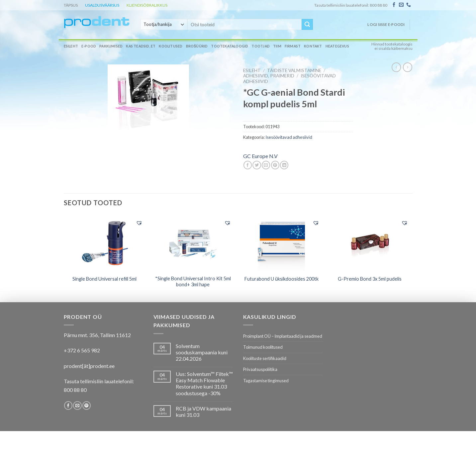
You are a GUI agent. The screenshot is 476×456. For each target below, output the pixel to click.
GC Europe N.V (260, 156)
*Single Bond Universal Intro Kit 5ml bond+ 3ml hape (193, 282)
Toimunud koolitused (263, 347)
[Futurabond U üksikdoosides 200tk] (282, 243)
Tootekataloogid (230, 46)
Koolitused (171, 46)
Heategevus (337, 46)
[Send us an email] (401, 5)
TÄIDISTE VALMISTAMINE (294, 70)
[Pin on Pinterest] (275, 165)
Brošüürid (197, 46)
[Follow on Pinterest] (87, 406)
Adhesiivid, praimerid (269, 76)
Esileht (71, 46)
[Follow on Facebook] (394, 5)
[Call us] (409, 5)
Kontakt (313, 46)
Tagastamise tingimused (266, 381)
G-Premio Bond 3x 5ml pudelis (370, 279)
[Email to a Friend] (266, 165)
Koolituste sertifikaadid (265, 358)
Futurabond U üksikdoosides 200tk (282, 279)
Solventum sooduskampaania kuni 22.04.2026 (202, 352)
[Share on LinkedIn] (284, 165)
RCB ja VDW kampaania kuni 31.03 (203, 411)
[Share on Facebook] (248, 165)
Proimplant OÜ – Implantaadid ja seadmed (283, 336)
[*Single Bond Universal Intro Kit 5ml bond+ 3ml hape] (193, 243)
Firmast (293, 46)
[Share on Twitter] (257, 165)
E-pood (89, 46)
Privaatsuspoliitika (260, 369)
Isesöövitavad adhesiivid (289, 137)
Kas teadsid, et (141, 46)
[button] (139, 223)
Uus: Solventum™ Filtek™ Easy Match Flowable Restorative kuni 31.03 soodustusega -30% (204, 383)
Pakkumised (111, 46)
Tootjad (260, 46)
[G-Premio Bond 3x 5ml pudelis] (370, 243)
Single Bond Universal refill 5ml (104, 279)
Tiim (277, 46)
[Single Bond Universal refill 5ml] (104, 243)
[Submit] (307, 25)
